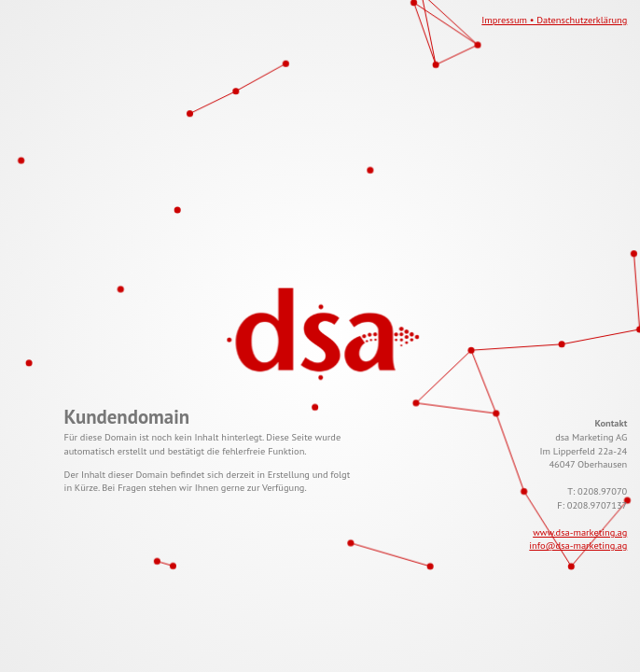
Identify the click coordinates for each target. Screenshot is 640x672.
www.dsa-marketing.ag (580, 532)
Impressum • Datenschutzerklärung (554, 20)
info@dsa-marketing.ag (578, 545)
